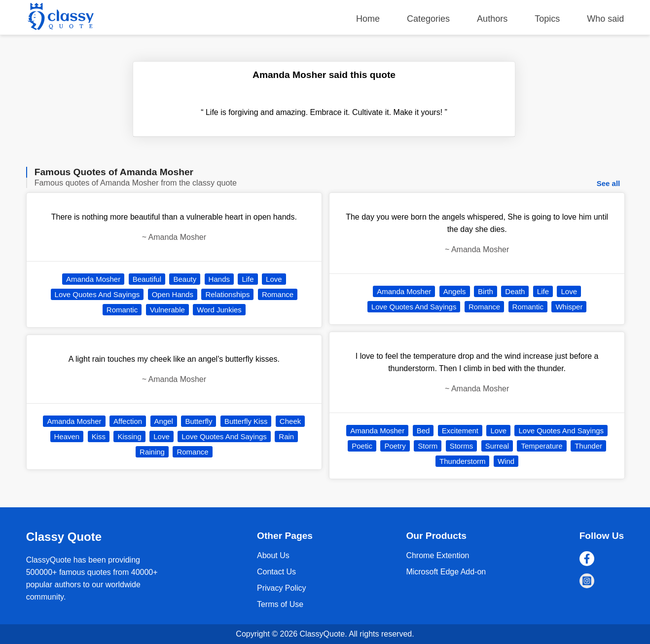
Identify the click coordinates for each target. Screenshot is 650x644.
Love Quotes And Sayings (97, 294)
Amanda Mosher (93, 279)
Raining (152, 452)
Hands (219, 279)
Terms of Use (280, 604)
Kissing (129, 436)
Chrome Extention (437, 555)
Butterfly (199, 421)
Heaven (67, 436)
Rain (286, 436)
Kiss (99, 436)
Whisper (569, 307)
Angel (164, 421)
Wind (506, 461)
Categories (428, 19)
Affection (128, 421)
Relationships (227, 294)
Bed (423, 431)
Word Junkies (219, 310)
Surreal (497, 446)
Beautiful (147, 279)
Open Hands (173, 294)
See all (609, 183)
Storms (462, 446)
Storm (428, 446)
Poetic (362, 446)
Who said (605, 19)
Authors (492, 19)
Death (515, 291)
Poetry (395, 446)
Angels (455, 291)
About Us (273, 555)
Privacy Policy (282, 588)
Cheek (290, 421)
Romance (278, 294)
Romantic (122, 310)
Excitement (460, 431)
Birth (486, 291)
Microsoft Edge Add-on (446, 572)
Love (274, 279)
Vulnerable (167, 310)
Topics (547, 19)
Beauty (185, 279)
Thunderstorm (462, 461)
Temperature (542, 446)
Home (368, 19)
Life (248, 279)
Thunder (588, 446)
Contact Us (276, 572)
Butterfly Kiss (246, 421)
